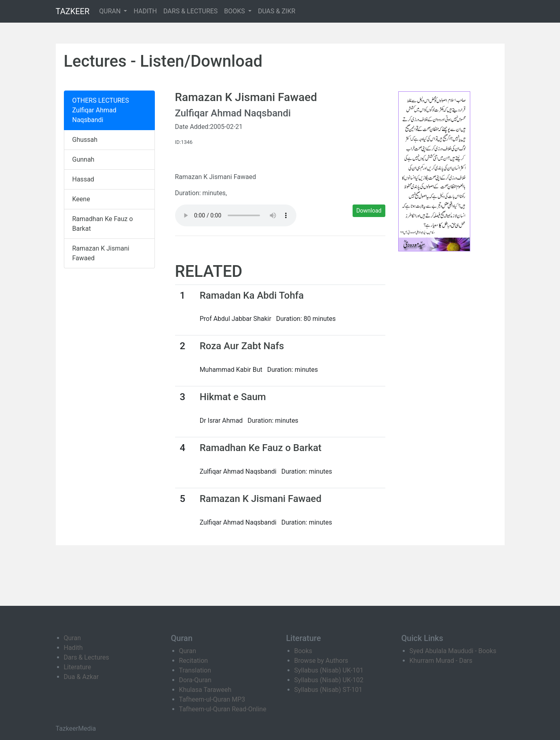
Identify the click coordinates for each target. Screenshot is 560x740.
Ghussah (85, 140)
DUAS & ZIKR (277, 11)
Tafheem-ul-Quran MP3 (212, 699)
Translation (195, 670)
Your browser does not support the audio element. (236, 215)
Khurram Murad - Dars (441, 661)
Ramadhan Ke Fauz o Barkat (103, 224)
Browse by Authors (321, 661)
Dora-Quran (195, 680)
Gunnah (83, 159)
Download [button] (369, 211)
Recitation (194, 661)
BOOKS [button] (235, 11)
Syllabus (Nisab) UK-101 (329, 670)
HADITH (145, 11)
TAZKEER (73, 11)
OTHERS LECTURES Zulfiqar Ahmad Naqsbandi (101, 110)
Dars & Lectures (87, 657)
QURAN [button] (111, 11)
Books (303, 651)
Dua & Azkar (81, 677)
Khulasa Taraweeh (205, 690)
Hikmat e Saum (233, 397)
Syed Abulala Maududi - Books (453, 651)
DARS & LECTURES (190, 11)
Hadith (73, 648)
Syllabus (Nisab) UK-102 (329, 680)
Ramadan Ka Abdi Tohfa (252, 295)
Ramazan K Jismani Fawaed (101, 253)
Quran (72, 638)
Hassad (83, 179)
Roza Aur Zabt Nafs (242, 346)
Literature (78, 667)
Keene (81, 199)
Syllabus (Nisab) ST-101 (328, 690)
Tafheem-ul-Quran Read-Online (223, 709)
